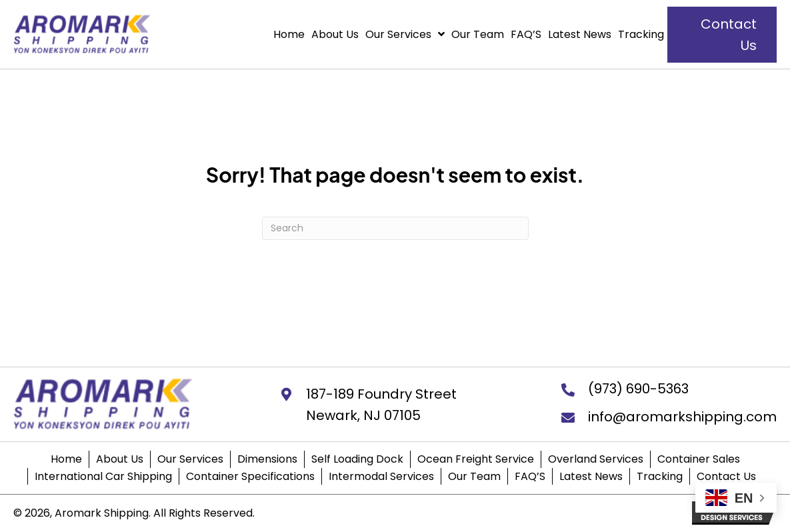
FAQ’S (530, 476)
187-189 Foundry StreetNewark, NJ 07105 (381, 405)
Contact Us (726, 476)
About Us (120, 459)
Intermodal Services (381, 476)
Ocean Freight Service (476, 459)
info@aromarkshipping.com (682, 417)
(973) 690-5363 (638, 389)
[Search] (395, 228)
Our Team (474, 476)
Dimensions (267, 459)
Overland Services (596, 459)
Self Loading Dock (357, 459)
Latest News (591, 476)
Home (66, 459)
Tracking (660, 476)
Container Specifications (250, 476)
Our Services (190, 459)
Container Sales (699, 459)
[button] (722, 35)
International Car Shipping (103, 476)
